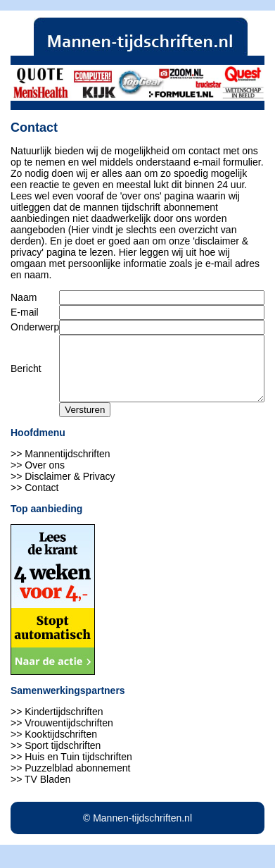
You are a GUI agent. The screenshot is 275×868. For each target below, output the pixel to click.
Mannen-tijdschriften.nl (142, 831)
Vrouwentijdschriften (69, 736)
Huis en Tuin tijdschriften (78, 769)
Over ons (45, 478)
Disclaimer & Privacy (70, 489)
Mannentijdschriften (67, 466)
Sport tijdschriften (63, 758)
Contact (41, 500)
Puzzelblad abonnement (77, 781)
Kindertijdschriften (64, 724)
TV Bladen (47, 792)
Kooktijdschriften (61, 747)
